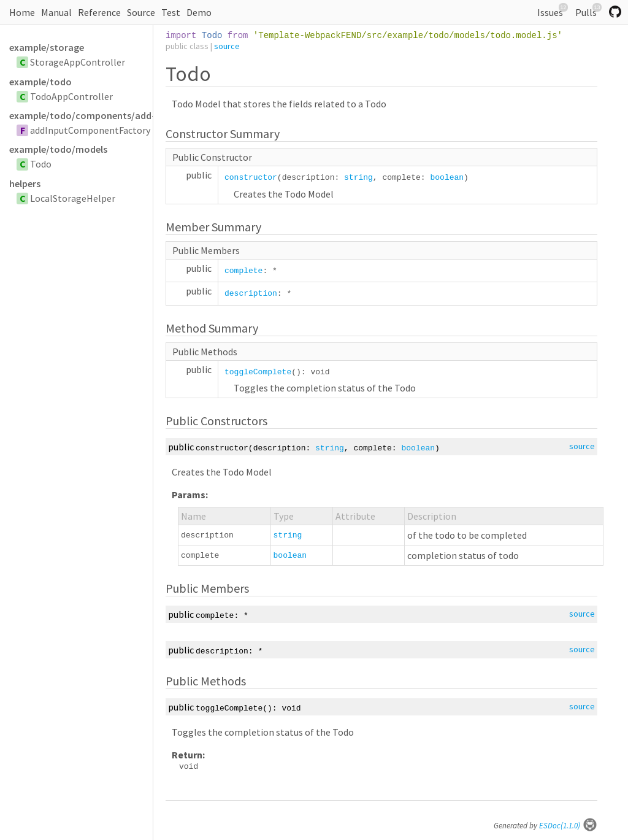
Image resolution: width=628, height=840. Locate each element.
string (358, 178)
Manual (56, 12)
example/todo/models (58, 149)
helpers (25, 183)
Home (22, 12)
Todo (41, 164)
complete (243, 271)
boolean (447, 178)
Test (171, 12)
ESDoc (568, 826)
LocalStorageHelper (73, 198)
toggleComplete (258, 372)
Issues (553, 11)
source (227, 46)
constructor (251, 178)
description (251, 294)
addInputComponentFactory (90, 130)
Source (141, 12)
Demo (199, 12)
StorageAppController (78, 62)
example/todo (40, 82)
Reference (99, 12)
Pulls (588, 11)
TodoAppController (71, 96)
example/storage (47, 47)
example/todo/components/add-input (81, 115)
